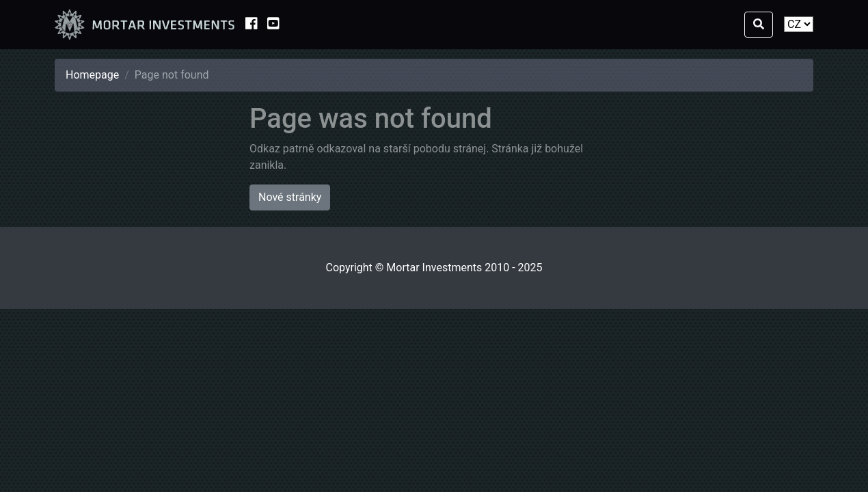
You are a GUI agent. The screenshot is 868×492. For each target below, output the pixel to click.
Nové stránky (290, 197)
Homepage (92, 75)
